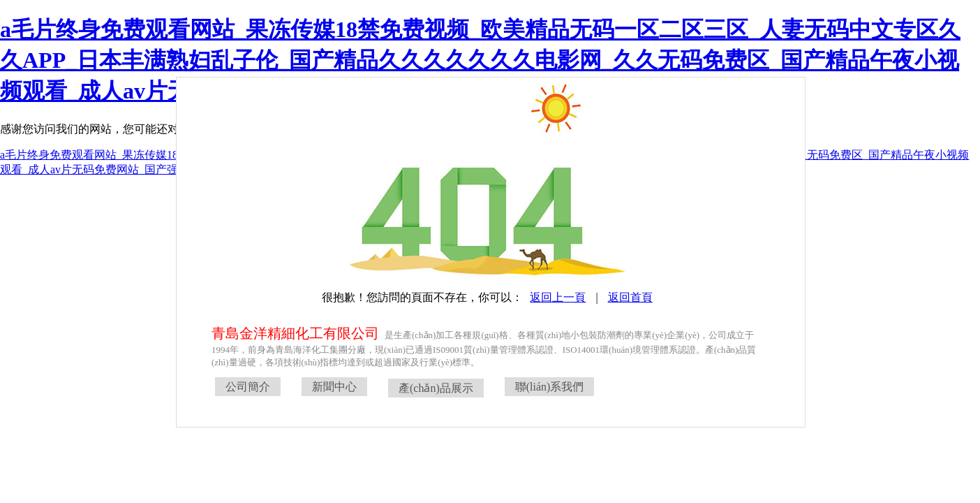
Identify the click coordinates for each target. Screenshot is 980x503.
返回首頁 (630, 297)
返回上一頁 (558, 297)
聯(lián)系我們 (550, 387)
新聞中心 (334, 387)
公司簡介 (248, 387)
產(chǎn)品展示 (436, 388)
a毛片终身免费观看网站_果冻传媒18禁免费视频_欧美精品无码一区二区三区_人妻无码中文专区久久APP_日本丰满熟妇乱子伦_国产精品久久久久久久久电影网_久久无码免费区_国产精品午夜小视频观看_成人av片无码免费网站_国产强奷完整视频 (480, 60)
